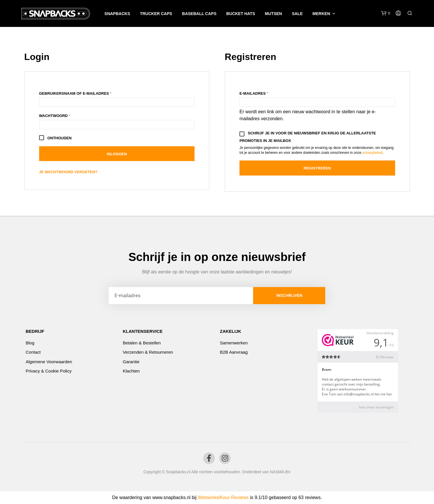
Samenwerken (234, 343)
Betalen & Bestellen (142, 343)
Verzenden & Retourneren (148, 352)
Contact (33, 352)
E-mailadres (262, 93)
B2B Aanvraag (234, 352)
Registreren (317, 168)
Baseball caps (199, 14)
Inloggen (117, 154)
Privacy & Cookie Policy (49, 371)
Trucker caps (156, 14)
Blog (30, 343)
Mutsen (274, 14)
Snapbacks (117, 14)
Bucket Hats (240, 14)
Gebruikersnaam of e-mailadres (83, 93)
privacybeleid (373, 153)
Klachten (131, 371)
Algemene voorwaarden (49, 362)
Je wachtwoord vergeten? (68, 172)
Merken (321, 14)
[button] (386, 13)
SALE (297, 14)
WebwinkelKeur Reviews (223, 497)
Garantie (131, 362)
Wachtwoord (63, 115)
